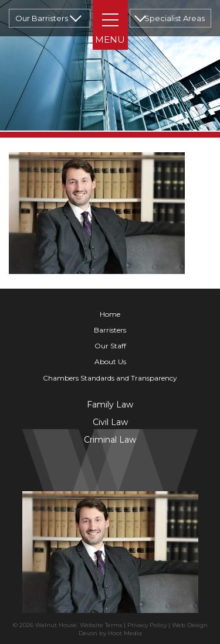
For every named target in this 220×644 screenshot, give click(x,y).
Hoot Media (125, 633)
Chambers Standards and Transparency (110, 378)
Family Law (110, 405)
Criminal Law (110, 440)
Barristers (110, 330)
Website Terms (101, 625)
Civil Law (110, 422)
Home (110, 314)
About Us (110, 362)
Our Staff (110, 346)
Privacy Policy (147, 625)
